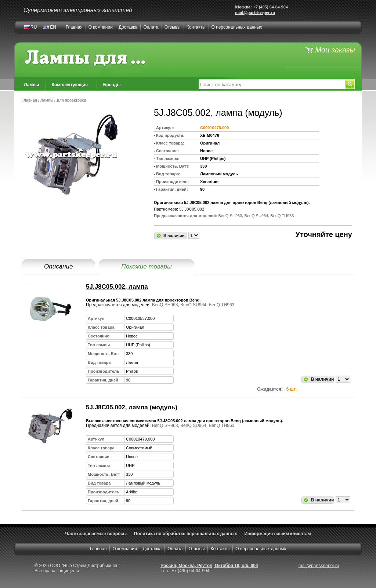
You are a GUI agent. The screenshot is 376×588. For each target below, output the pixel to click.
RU (34, 27)
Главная (74, 27)
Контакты (196, 27)
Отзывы (173, 27)
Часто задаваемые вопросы (96, 534)
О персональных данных (237, 27)
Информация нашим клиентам (277, 534)
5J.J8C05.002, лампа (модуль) (132, 407)
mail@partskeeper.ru (255, 12)
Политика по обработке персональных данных (185, 534)
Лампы (32, 85)
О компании (101, 27)
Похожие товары (146, 266)
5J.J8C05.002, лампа (117, 287)
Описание (58, 266)
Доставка (128, 27)
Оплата (151, 27)
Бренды (112, 85)
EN (53, 27)
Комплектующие (70, 85)
